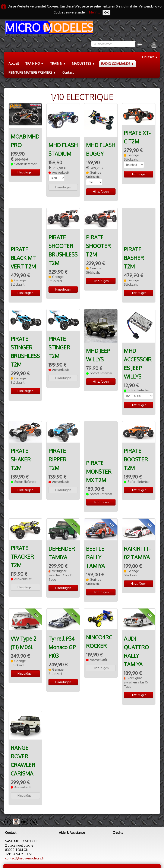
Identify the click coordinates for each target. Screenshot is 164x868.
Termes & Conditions (142, 854)
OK (106, 13)
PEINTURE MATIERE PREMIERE (32, 72)
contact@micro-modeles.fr (25, 843)
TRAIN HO (34, 63)
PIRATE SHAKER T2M (21, 456)
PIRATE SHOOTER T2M (98, 246)
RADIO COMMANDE (118, 64)
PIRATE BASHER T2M (134, 229)
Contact (68, 72)
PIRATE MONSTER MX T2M (99, 439)
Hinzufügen (25, 172)
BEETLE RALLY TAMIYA (95, 542)
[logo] (49, 30)
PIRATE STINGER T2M (59, 344)
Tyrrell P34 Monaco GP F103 (62, 632)
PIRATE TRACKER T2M (22, 541)
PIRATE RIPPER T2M (57, 456)
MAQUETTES (83, 63)
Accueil (14, 63)
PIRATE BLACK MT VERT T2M (23, 229)
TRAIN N (58, 63)
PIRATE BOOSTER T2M (136, 456)
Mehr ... (94, 12)
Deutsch (150, 57)
